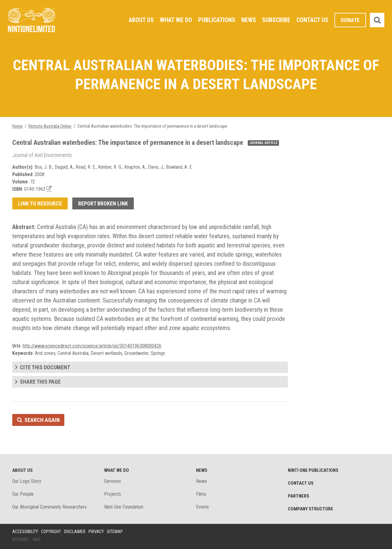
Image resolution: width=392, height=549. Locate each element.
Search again (42, 420)
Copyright (51, 532)
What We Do (176, 20)
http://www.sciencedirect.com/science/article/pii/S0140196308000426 (92, 346)
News (249, 20)
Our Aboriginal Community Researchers (49, 507)
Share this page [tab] (40, 382)
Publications (217, 20)
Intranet (21, 540)
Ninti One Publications (313, 470)
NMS (37, 540)
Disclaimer (75, 532)
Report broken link (103, 203)
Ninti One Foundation (124, 507)
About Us (141, 20)
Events (202, 507)
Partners (299, 496)
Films (201, 494)
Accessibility (25, 532)
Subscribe (276, 20)
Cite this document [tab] (45, 367)
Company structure (311, 509)
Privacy (96, 532)
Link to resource (40, 203)
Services (113, 481)
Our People (23, 494)
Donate (350, 20)
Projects (113, 494)
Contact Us (312, 20)
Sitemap (115, 532)
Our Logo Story (27, 481)
